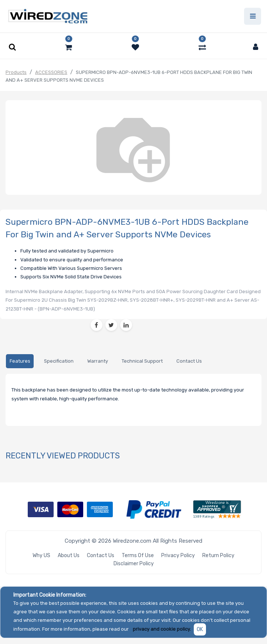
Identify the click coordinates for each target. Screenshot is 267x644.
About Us (69, 555)
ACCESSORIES (51, 72)
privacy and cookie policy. (162, 629)
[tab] (20, 361)
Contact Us (101, 555)
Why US (41, 555)
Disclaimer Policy (134, 564)
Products (16, 72)
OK (200, 629)
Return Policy (218, 555)
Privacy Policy (178, 555)
